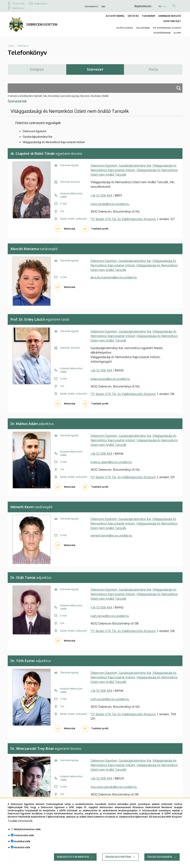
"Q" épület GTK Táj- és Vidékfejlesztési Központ (123, 219)
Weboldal (70, 229)
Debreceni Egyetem (34, 131)
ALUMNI (177, 33)
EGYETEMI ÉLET (172, 21)
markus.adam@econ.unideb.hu (111, 462)
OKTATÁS (133, 16)
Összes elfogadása (160, 861)
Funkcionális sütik (24, 840)
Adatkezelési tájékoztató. (134, 821)
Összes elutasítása (118, 861)
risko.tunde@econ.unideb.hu (110, 204)
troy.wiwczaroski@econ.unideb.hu (114, 787)
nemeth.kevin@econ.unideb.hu (111, 535)
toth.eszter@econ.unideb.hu (110, 699)
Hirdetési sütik (22, 852)
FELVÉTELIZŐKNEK (125, 28)
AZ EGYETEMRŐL (115, 16)
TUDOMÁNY (148, 16)
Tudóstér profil (100, 229)
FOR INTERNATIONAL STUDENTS (167, 28)
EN (164, 6)
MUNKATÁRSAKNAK (162, 33)
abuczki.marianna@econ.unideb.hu (114, 277)
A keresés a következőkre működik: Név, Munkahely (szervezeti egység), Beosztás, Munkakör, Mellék (58, 96)
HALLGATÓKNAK (143, 28)
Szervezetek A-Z (92, 6)
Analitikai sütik (22, 846)
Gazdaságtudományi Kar (38, 137)
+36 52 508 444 (101, 195)
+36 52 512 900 (18, 4)
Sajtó (103, 6)
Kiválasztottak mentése (73, 861)
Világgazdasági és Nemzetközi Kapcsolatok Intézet (54, 142)
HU (160, 6)
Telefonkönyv (18, 8)
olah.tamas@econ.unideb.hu (110, 616)
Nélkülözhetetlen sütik (27, 834)
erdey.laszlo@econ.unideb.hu (110, 379)
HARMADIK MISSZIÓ (170, 16)
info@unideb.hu (41, 4)
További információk (20, 825)
